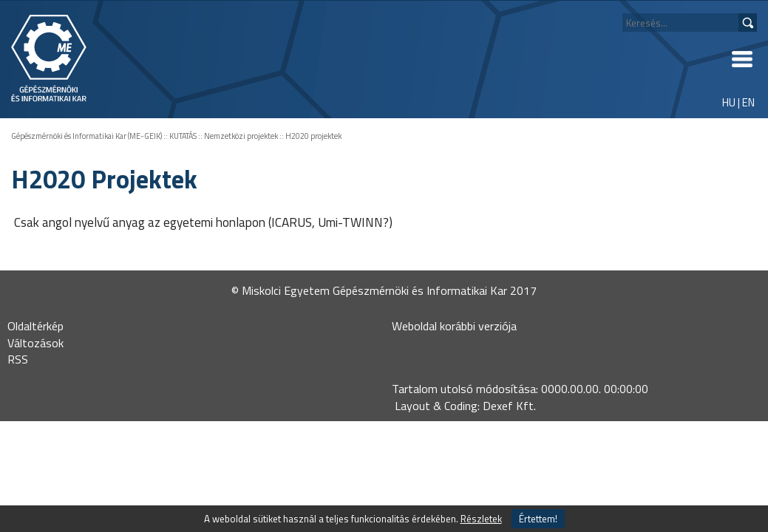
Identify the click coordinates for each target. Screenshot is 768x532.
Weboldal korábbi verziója (454, 326)
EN (748, 102)
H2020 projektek (313, 136)
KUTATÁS (183, 136)
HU (729, 102)
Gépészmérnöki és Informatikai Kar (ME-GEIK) (86, 136)
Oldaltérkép (35, 326)
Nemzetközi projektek (241, 136)
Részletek (481, 519)
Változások (35, 343)
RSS (18, 359)
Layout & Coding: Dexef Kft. (465, 406)
